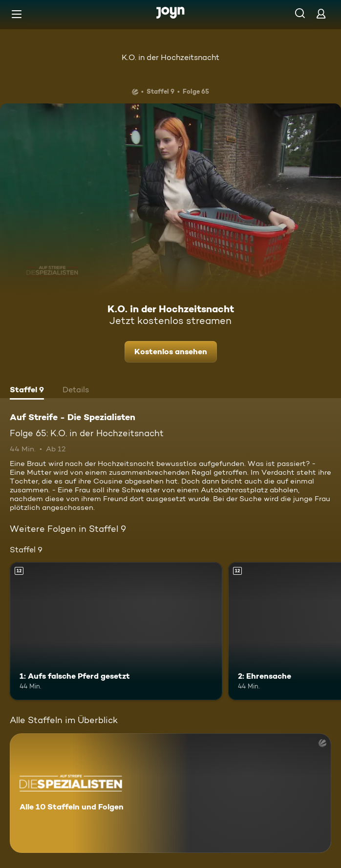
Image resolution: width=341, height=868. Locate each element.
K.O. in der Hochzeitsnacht (170, 57)
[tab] (27, 391)
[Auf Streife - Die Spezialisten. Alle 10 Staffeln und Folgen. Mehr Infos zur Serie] (170, 793)
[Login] (321, 13)
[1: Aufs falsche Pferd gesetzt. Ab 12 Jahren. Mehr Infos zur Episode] (116, 631)
